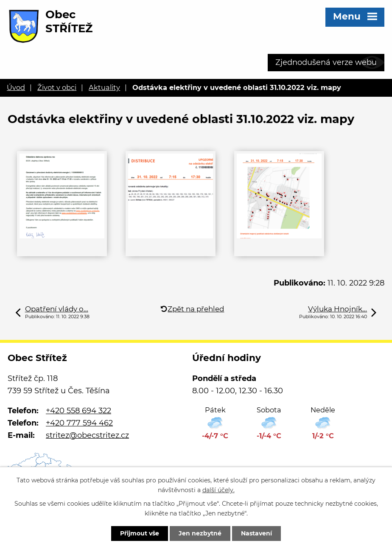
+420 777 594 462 (79, 423)
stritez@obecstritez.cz (87, 435)
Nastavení (256, 533)
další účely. (218, 490)
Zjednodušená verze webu (326, 62)
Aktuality (104, 87)
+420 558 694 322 (78, 411)
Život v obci (57, 87)
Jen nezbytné (200, 533)
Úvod (16, 87)
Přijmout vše (140, 533)
